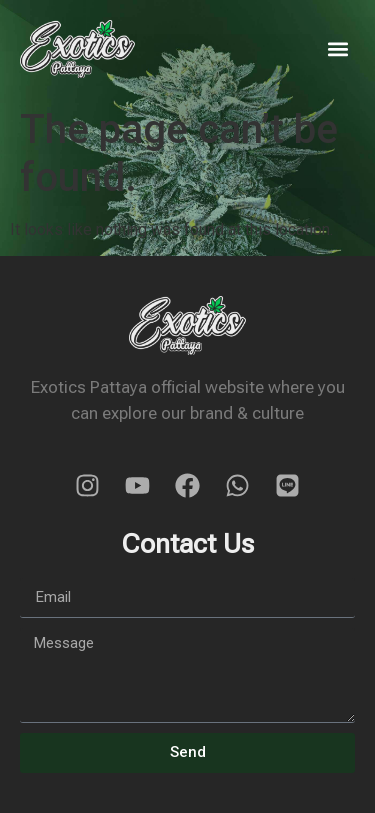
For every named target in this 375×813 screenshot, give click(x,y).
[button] (338, 48)
